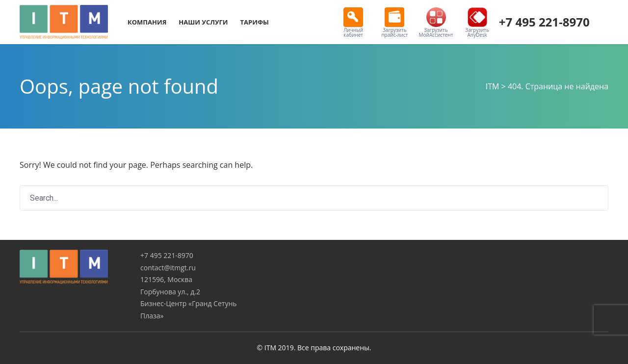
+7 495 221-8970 (544, 22)
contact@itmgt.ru (168, 268)
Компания (147, 22)
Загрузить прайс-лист (394, 23)
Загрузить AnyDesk (477, 23)
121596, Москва (166, 279)
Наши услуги (203, 22)
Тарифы (255, 22)
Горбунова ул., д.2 (170, 292)
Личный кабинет (353, 23)
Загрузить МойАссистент (436, 23)
